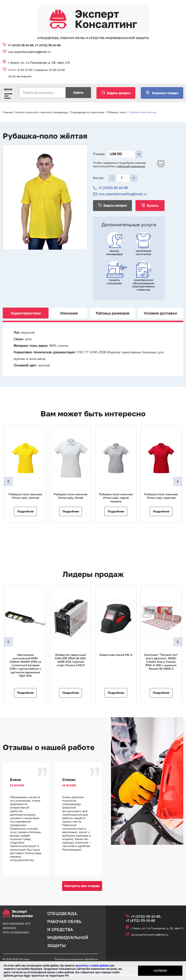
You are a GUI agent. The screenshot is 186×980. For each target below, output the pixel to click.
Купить (153, 206)
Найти (78, 93)
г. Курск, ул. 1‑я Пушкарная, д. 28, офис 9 (157, 928)
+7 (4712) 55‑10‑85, (22, 45)
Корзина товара (165, 93)
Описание (69, 313)
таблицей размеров (131, 166)
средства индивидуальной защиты (68, 937)
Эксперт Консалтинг (18, 913)
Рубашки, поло (116, 112)
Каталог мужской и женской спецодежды (42, 112)
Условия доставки (160, 313)
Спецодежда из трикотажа (87, 112)
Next (177, 482)
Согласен (160, 971)
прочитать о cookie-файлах (92, 966)
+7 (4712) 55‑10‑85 (113, 188)
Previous (9, 482)
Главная (8, 112)
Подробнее (25, 511)
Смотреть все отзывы (82, 886)
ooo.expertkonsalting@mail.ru (30, 52)
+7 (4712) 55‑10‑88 (48, 45)
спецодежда (62, 913)
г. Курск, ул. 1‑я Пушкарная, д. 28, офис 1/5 (39, 63)
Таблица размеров (112, 313)
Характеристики (26, 313)
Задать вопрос (119, 93)
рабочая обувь (64, 921)
